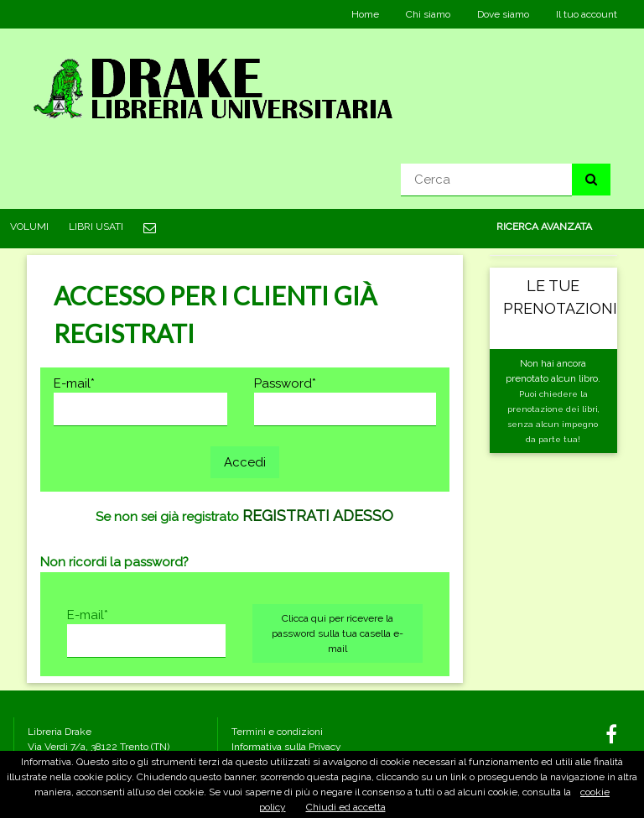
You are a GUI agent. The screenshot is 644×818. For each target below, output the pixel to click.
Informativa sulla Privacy (286, 747)
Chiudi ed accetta (346, 807)
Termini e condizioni (277, 732)
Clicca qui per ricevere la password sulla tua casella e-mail (338, 633)
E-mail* (74, 383)
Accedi (245, 462)
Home (365, 14)
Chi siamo (428, 14)
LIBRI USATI (96, 227)
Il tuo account (587, 14)
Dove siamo (503, 14)
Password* (285, 383)
